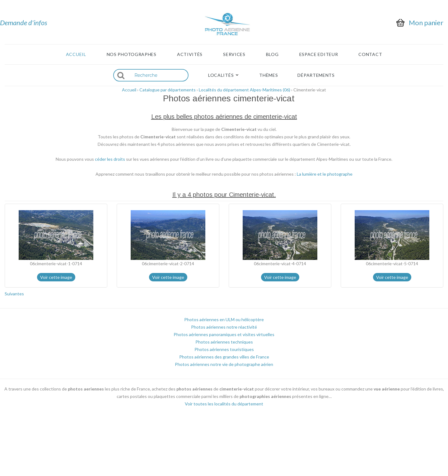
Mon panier (426, 23)
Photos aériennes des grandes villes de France (224, 357)
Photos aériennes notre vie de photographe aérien (224, 364)
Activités (190, 54)
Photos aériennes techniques (224, 342)
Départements (316, 75)
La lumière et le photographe (325, 174)
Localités (221, 75)
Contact (370, 54)
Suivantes (14, 294)
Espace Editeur (319, 54)
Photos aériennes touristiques (224, 349)
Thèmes (268, 75)
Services (234, 54)
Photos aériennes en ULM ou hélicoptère (224, 319)
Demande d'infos (24, 23)
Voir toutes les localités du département (224, 404)
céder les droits (110, 159)
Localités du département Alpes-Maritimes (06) (245, 90)
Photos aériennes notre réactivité (224, 327)
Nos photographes (132, 54)
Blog (272, 54)
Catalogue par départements (168, 90)
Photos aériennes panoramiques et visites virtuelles (224, 334)
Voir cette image (56, 277)
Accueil (76, 54)
